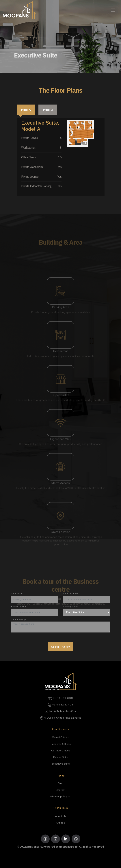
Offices (61, 823)
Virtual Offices (61, 737)
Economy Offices (61, 744)
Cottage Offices (61, 750)
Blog (61, 783)
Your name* (17, 593)
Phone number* (20, 606)
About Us (61, 816)
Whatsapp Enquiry (61, 796)
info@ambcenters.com (61, 711)
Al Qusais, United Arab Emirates (61, 718)
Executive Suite (61, 764)
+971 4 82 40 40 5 (61, 704)
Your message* (19, 619)
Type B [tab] (48, 110)
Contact (61, 790)
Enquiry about (71, 606)
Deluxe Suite (61, 757)
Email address (71, 593)
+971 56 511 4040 (61, 698)
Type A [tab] (26, 110)
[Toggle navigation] (113, 10)
